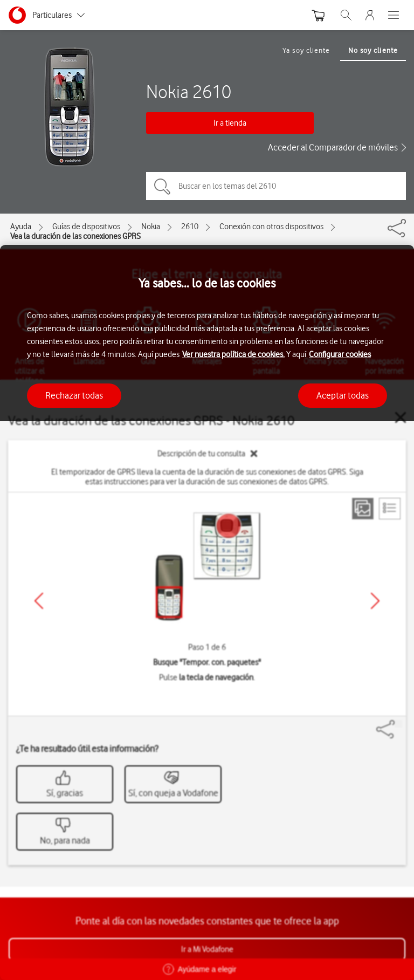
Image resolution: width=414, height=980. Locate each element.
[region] (207, 612)
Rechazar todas (74, 395)
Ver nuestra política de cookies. (233, 354)
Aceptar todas (343, 395)
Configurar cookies (340, 354)
